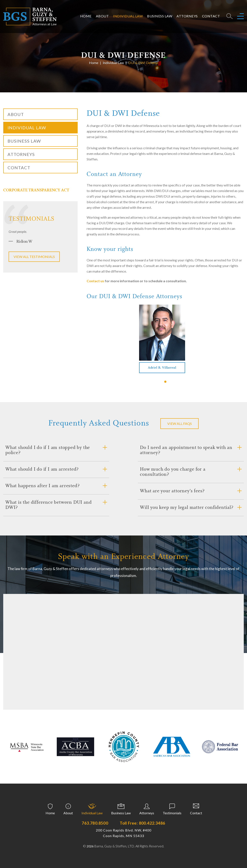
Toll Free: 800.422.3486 (142, 823)
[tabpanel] (162, 339)
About (102, 16)
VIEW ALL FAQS (179, 423)
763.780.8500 (95, 823)
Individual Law (128, 16)
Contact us (95, 281)
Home (86, 16)
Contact (211, 16)
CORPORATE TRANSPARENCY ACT (36, 190)
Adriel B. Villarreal (162, 368)
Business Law (160, 16)
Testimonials (172, 813)
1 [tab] (165, 382)
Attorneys (187, 16)
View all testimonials (34, 257)
